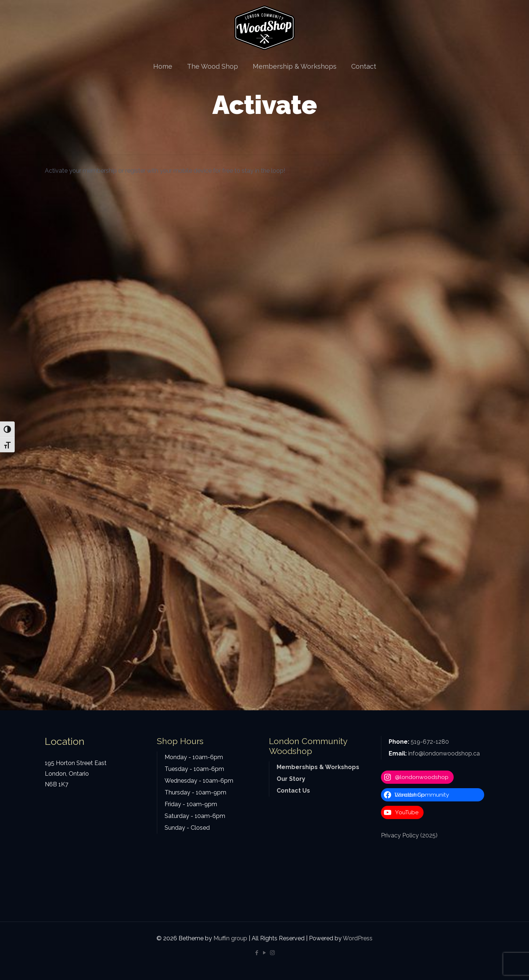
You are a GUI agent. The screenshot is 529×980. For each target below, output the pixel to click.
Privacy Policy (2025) (409, 835)
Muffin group (230, 938)
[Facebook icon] (257, 953)
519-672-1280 (430, 742)
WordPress (358, 938)
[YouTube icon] (265, 953)
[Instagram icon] (272, 953)
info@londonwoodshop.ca (444, 753)
